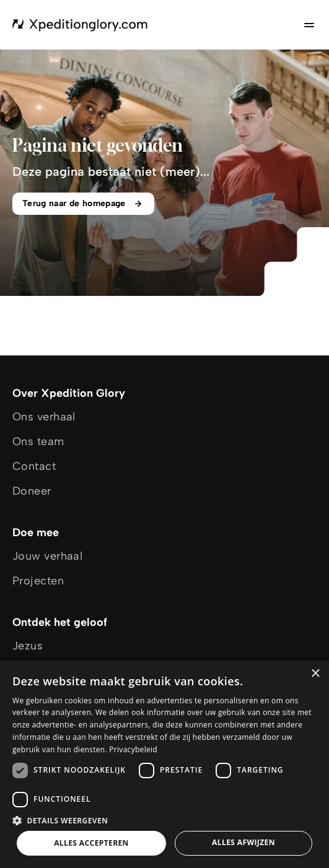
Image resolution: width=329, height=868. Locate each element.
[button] (164, 820)
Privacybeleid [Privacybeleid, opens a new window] (133, 749)
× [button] (315, 674)
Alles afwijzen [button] (243, 842)
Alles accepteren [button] (91, 843)
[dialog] (164, 764)
